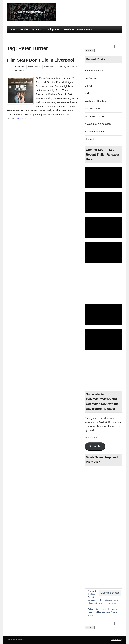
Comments (19, 71)
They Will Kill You (95, 70)
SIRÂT (89, 86)
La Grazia (90, 78)
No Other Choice (94, 116)
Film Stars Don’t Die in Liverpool (40, 60)
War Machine (92, 109)
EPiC (88, 93)
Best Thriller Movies (60, 37)
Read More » (24, 119)
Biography (20, 67)
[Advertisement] (104, 284)
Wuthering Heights (95, 101)
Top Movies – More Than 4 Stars (27, 37)
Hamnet (89, 139)
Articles (37, 29)
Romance (48, 67)
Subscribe (95, 446)
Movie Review (34, 67)
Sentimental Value (95, 131)
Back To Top (117, 640)
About (12, 29)
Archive (24, 29)
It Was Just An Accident (98, 124)
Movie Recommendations (78, 29)
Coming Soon (52, 29)
